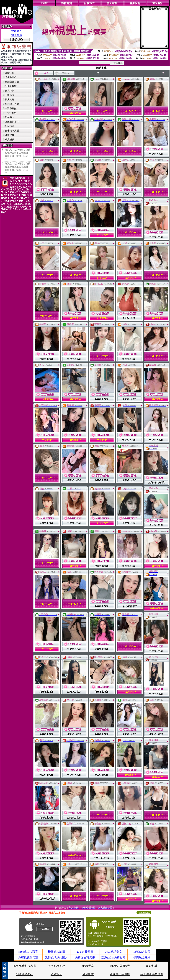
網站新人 (10, 117)
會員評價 (10, 91)
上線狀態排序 (12, 122)
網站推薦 (10, 126)
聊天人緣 (10, 99)
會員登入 (17, 31)
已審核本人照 (12, 131)
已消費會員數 (12, 82)
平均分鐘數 (11, 86)
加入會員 (17, 35)
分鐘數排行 (11, 77)
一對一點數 (11, 113)
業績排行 (10, 73)
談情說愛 (10, 135)
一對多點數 (11, 108)
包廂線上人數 (12, 104)
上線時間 (10, 95)
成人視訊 (10, 140)
